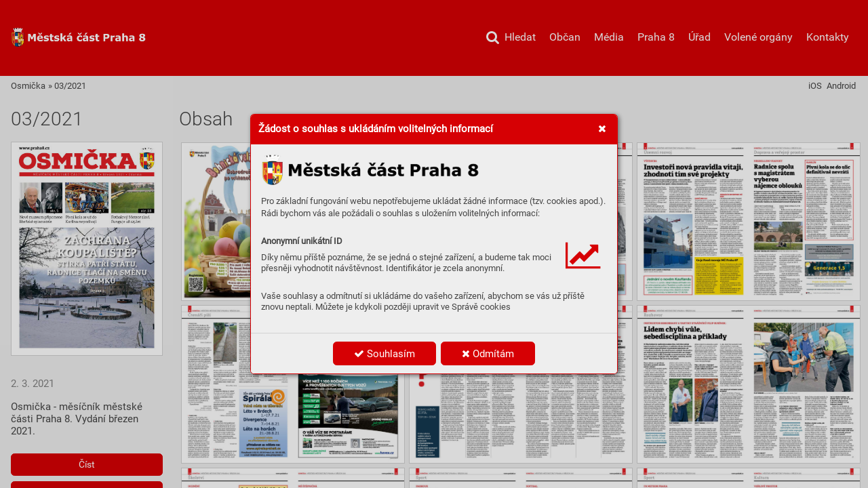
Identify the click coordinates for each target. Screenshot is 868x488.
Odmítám (488, 354)
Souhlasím (384, 354)
